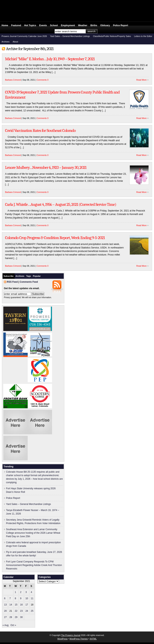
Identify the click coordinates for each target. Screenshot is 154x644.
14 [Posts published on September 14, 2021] (11, 605)
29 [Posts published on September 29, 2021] (16, 617)
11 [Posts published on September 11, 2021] (32, 598)
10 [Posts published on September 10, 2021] (27, 598)
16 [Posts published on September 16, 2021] (21, 605)
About (15, 42)
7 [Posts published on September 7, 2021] (10, 598)
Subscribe (9, 276)
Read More (141, 80)
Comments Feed (29, 282)
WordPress (62, 639)
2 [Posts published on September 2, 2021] (21, 592)
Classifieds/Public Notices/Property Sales (112, 36)
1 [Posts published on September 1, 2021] (15, 592)
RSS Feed (12, 282)
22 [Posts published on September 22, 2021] (16, 611)
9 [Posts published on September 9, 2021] (21, 598)
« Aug (6, 625)
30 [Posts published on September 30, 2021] (21, 617)
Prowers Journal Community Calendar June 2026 (24, 36)
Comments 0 (42, 80)
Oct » (13, 625)
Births (94, 25)
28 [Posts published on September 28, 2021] (11, 617)
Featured (16, 25)
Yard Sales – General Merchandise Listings (70, 36)
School (54, 25)
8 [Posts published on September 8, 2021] (15, 598)
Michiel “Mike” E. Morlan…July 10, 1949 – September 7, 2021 (50, 59)
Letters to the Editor (143, 36)
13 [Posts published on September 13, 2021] (5, 605)
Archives (6, 42)
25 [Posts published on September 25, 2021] (32, 611)
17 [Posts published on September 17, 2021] (27, 605)
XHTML (93, 639)
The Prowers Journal (71, 635)
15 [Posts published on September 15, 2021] (16, 605)
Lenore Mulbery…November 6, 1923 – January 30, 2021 (46, 167)
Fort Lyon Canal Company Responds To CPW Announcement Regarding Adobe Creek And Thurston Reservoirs (34, 565)
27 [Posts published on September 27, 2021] (5, 617)
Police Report (121, 25)
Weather (83, 25)
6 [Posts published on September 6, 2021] (5, 598)
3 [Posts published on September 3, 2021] (26, 592)
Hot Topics (30, 25)
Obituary (105, 25)
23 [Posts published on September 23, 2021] (21, 611)
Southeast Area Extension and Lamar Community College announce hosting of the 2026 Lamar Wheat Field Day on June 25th (33, 533)
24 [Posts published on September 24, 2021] (27, 611)
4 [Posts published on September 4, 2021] (31, 592)
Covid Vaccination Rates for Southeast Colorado (40, 130)
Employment (68, 25)
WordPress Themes (79, 639)
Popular (37, 276)
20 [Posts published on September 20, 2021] (5, 611)
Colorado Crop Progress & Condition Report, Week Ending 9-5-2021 (55, 238)
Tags (29, 276)
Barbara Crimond (13, 80)
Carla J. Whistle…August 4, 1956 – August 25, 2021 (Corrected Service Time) (61, 204)
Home (5, 25)
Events (43, 25)
